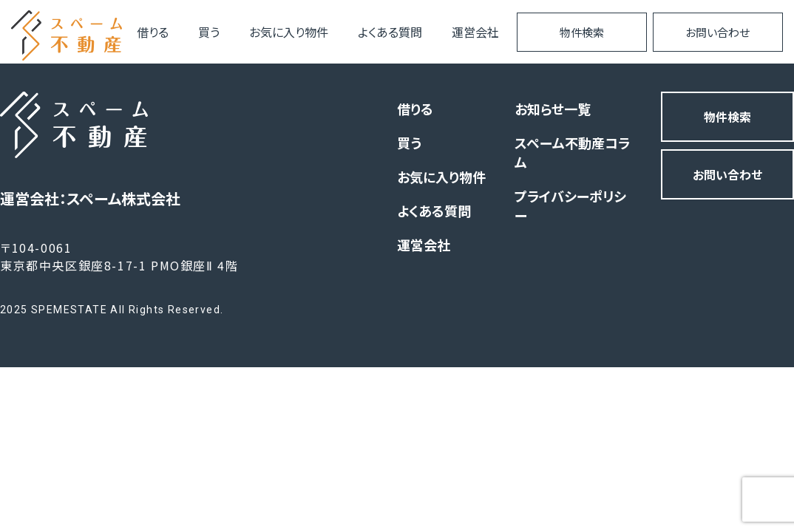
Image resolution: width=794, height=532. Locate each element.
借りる (153, 32)
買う (209, 32)
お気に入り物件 (289, 32)
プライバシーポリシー (570, 205)
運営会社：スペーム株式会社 (90, 198)
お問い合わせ (717, 32)
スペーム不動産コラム (572, 152)
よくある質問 (390, 32)
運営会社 (475, 32)
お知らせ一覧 (553, 109)
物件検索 (582, 32)
